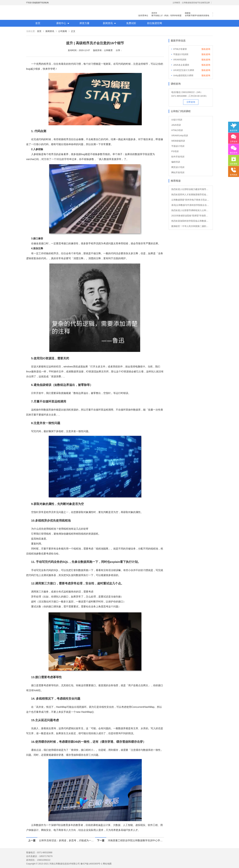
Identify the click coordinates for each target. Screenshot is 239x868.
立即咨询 (191, 102)
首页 (38, 23)
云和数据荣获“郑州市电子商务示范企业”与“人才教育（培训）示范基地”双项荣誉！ (191, 200)
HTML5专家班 (180, 49)
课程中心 (61, 23)
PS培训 (175, 151)
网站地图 (107, 864)
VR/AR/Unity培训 (180, 136)
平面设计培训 (178, 146)
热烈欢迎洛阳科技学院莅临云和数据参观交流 (191, 221)
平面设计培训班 (181, 54)
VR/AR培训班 (180, 60)
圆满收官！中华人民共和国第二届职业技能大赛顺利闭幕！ (191, 226)
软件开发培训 (178, 157)
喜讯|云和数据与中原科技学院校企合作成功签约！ (191, 205)
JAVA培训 (176, 125)
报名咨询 (206, 49)
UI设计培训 (177, 120)
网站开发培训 (178, 172)
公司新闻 (63, 31)
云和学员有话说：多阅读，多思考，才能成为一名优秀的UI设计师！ (67, 840)
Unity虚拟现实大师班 (183, 75)
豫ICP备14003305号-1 (91, 864)
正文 (73, 31)
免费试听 (131, 23)
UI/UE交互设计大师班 (184, 70)
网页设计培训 (178, 167)
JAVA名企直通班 (181, 65)
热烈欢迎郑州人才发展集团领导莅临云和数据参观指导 (191, 194)
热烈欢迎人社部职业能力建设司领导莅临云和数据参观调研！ (191, 189)
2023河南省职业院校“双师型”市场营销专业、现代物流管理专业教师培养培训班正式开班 (191, 216)
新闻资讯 (108, 23)
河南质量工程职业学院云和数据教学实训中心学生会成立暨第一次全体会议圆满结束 (136, 840)
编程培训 (176, 162)
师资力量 (84, 23)
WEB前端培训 (178, 141)
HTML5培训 (177, 130)
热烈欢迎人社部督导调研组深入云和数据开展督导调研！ (191, 210)
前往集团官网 (155, 23)
